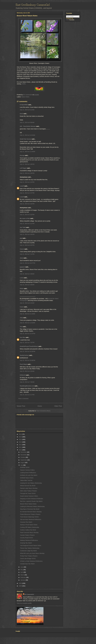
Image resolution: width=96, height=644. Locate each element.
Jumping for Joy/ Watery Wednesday (31, 483)
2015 (21, 437)
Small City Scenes (26, 139)
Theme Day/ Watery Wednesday (30, 548)
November (24, 455)
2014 (21, 439)
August (23, 463)
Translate (70, 20)
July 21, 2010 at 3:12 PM (27, 224)
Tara (21, 327)
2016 (21, 434)
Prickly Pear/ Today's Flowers (29, 556)
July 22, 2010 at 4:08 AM (27, 285)
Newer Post (21, 406)
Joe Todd (23, 227)
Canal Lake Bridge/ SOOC (28, 559)
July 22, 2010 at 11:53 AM (27, 323)
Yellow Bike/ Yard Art (26, 480)
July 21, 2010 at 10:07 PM (27, 263)
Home (40, 406)
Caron (22, 307)
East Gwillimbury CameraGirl (33, 5)
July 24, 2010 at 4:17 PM (27, 395)
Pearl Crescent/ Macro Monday (29, 533)
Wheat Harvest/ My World (28, 486)
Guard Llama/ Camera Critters (29, 496)
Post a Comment (23, 399)
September (24, 460)
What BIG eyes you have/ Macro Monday (32, 553)
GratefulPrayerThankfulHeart (29, 346)
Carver (22, 249)
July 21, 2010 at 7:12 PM (27, 254)
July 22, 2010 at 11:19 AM (27, 314)
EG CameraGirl (29, 594)
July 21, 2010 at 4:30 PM (27, 234)
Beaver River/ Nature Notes (28, 504)
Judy (21, 318)
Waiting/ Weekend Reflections (29, 540)
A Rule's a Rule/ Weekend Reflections (31, 561)
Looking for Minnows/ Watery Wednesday (32, 506)
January (23, 580)
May (22, 570)
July (22, 465)
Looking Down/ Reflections (28, 473)
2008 (21, 586)
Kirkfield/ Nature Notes (27, 478)
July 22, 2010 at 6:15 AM (27, 303)
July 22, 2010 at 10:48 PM (27, 360)
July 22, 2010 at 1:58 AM (27, 274)
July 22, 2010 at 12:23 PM (27, 334)
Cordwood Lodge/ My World (28, 551)
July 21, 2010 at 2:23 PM (27, 182)
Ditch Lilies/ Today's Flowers (28, 491)
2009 (21, 583)
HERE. (24, 84)
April (22, 572)
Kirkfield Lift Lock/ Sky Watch (29, 475)
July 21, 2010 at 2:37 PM (27, 193)
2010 (21, 450)
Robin (22, 289)
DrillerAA (23, 375)
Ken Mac (23, 337)
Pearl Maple (23, 364)
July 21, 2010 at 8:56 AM (27, 122)
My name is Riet (25, 218)
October (23, 457)
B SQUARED (24, 105)
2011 (21, 447)
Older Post (58, 406)
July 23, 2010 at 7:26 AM (27, 382)
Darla (21, 114)
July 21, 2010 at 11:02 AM (27, 135)
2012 (21, 445)
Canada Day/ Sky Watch (27, 564)
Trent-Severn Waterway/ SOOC (29, 517)
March (22, 575)
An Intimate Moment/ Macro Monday (31, 512)
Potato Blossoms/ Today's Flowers (30, 514)
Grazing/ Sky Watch (26, 543)
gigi (21, 238)
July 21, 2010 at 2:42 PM (27, 204)
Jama (21, 258)
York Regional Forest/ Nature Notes (31, 546)
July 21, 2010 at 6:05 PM (27, 245)
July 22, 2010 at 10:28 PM (27, 351)
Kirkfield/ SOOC (25, 467)
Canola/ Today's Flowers (27, 535)
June (22, 567)
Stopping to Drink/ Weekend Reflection (32, 499)
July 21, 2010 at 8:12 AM (27, 110)
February (23, 577)
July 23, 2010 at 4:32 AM (27, 371)
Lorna (22, 278)
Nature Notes (25, 97)
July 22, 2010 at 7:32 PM (27, 342)
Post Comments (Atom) (43, 411)
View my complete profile (24, 603)
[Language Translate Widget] (73, 16)
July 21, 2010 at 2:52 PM (27, 215)
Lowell (22, 186)
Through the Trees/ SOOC (28, 493)
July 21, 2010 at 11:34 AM (27, 152)
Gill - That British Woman (28, 126)
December (24, 452)
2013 (21, 442)
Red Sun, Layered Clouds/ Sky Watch (31, 501)
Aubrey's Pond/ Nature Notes (29, 525)
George (22, 155)
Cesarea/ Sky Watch (26, 522)
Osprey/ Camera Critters (27, 470)
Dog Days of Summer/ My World (30, 509)
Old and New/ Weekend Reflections (31, 519)
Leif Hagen (23, 168)
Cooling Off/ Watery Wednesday (30, 527)
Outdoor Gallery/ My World (28, 530)
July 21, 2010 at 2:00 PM (27, 173)
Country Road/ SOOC (27, 538)
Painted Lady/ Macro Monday (29, 488)
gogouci (22, 267)
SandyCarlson (24, 355)
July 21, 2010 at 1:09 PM (27, 164)
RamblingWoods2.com (27, 386)
